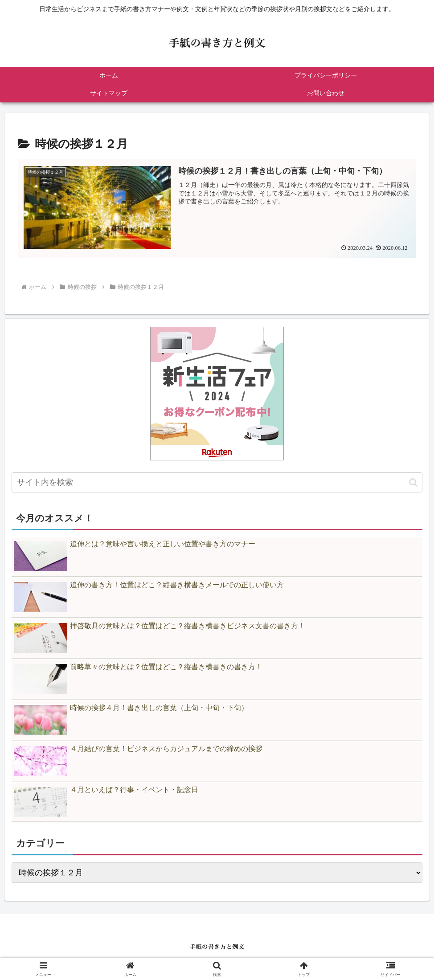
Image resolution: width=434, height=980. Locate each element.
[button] (413, 482)
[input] (217, 482)
